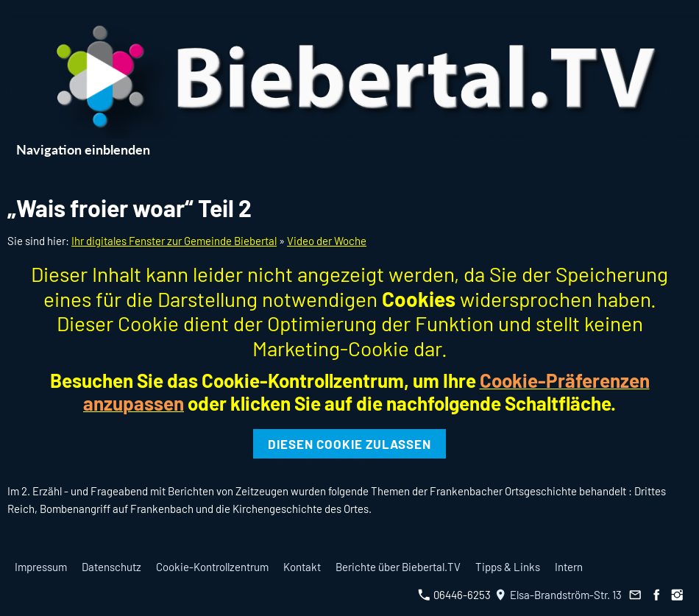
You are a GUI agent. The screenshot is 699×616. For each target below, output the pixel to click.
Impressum (41, 567)
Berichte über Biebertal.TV (398, 567)
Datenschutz (111, 567)
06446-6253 (454, 595)
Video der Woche (327, 241)
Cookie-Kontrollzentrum (212, 567)
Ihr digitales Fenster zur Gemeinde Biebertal (174, 241)
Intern (569, 567)
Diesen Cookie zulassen (349, 444)
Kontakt (302, 567)
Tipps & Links (508, 567)
